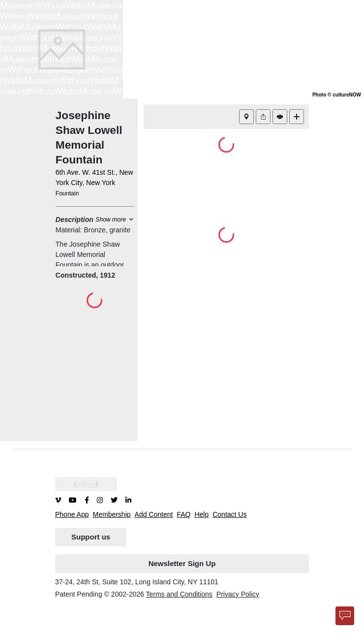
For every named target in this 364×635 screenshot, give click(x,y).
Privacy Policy (238, 594)
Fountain (67, 193)
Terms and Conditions (179, 594)
